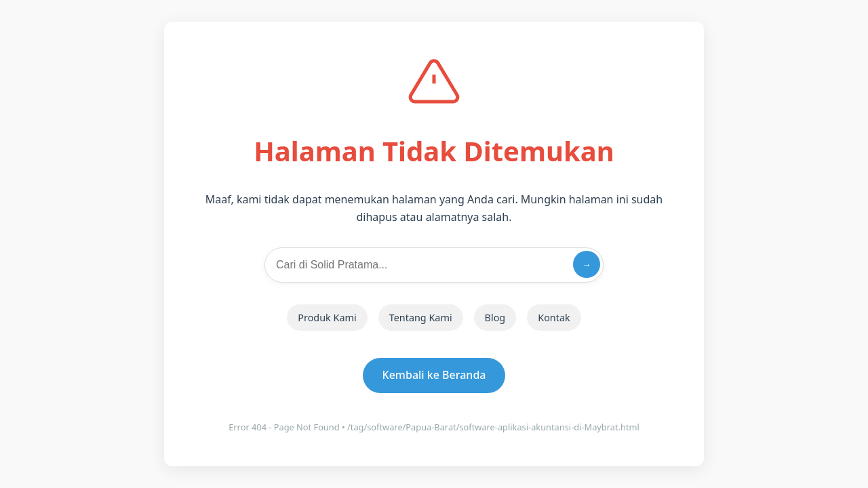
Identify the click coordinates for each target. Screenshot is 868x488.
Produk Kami (327, 318)
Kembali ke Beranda (434, 375)
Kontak (554, 318)
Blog (495, 318)
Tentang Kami (421, 318)
